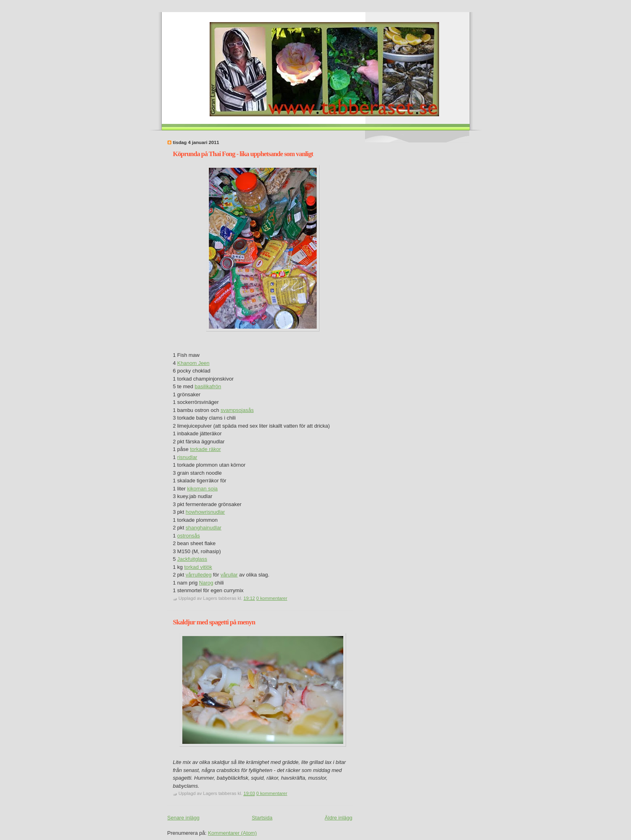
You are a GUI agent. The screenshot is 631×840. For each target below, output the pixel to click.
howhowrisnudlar (205, 512)
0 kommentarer (272, 598)
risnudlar (187, 457)
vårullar (229, 575)
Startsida (262, 818)
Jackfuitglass (192, 559)
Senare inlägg (184, 818)
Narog (206, 583)
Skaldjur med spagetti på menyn (214, 622)
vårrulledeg (198, 575)
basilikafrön (208, 386)
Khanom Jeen (193, 363)
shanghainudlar (203, 528)
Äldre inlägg (339, 818)
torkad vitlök (198, 567)
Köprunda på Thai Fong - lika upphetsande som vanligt (243, 154)
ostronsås (188, 536)
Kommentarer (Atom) (232, 833)
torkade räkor (205, 449)
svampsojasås (237, 410)
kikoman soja (202, 489)
